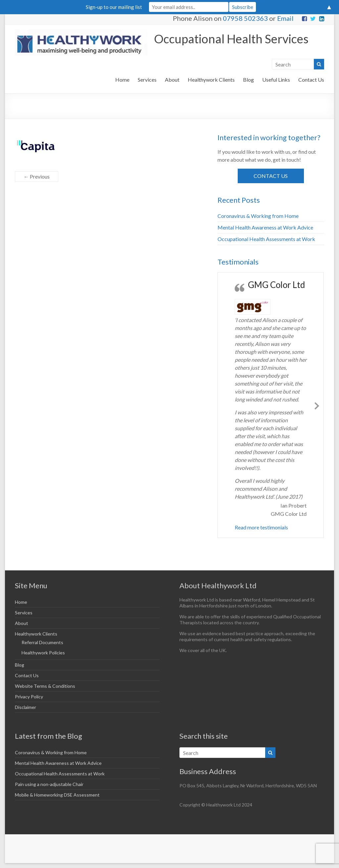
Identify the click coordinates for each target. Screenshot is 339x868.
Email (285, 18)
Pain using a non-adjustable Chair (49, 784)
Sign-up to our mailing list (114, 7)
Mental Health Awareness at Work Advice (265, 227)
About (172, 80)
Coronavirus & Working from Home (258, 216)
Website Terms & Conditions (45, 686)
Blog (248, 80)
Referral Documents (42, 642)
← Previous (37, 176)
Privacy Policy (29, 697)
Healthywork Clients (211, 80)
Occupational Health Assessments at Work (266, 239)
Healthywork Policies (43, 653)
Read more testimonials (261, 527)
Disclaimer (25, 707)
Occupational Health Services (231, 39)
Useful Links (276, 80)
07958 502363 (245, 18)
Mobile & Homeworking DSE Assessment (57, 795)
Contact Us (311, 80)
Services (147, 80)
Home (122, 80)
